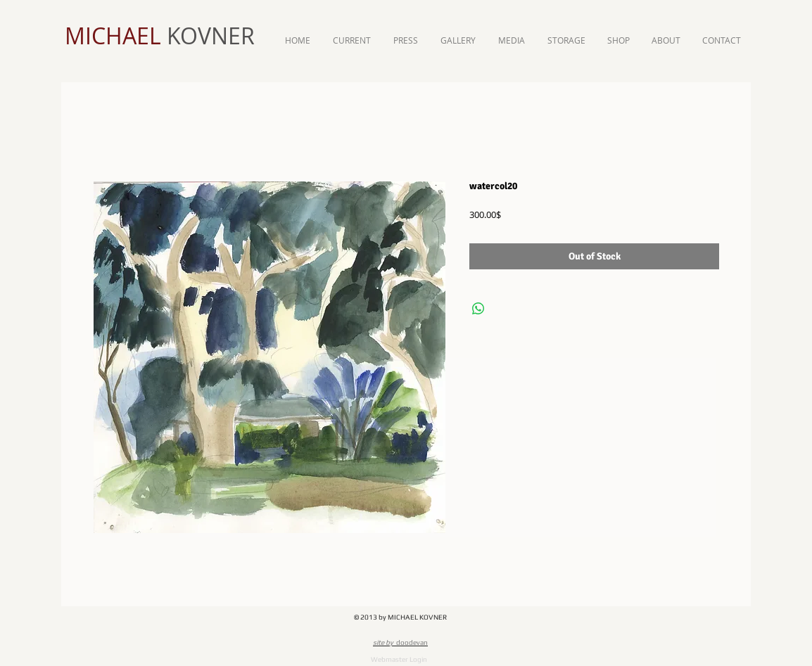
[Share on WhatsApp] (478, 309)
